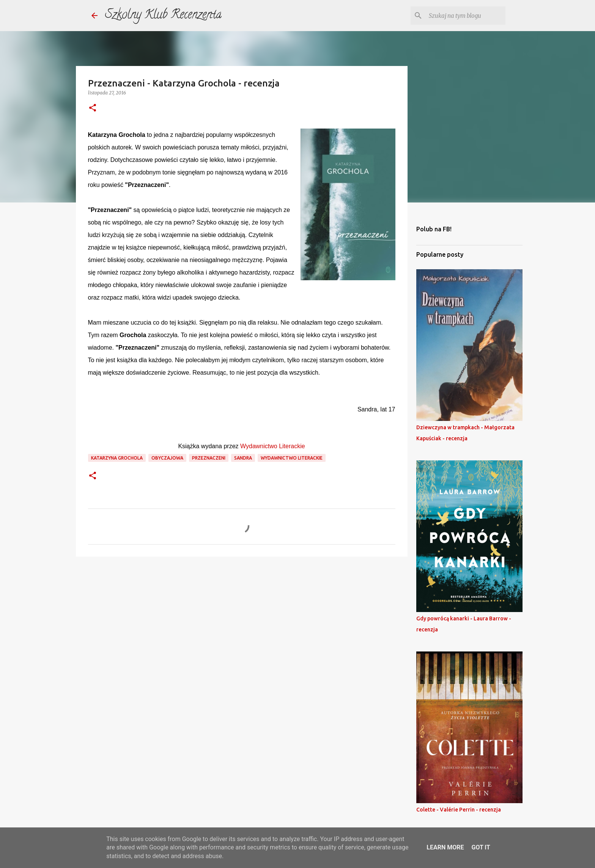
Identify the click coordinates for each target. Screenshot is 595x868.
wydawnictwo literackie (292, 458)
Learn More (445, 847)
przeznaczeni (209, 458)
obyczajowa (167, 458)
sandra (243, 458)
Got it (481, 847)
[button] (93, 108)
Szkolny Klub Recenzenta (163, 16)
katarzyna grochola (117, 458)
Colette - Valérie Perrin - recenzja (459, 810)
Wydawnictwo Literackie (273, 446)
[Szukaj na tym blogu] (466, 16)
